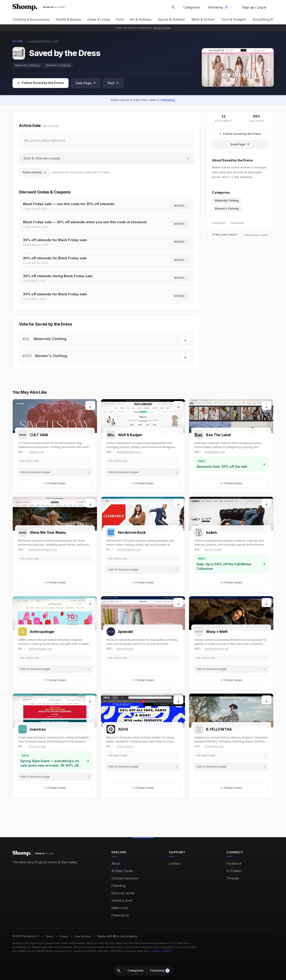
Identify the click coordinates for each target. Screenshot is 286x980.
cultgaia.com (36, 452)
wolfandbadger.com (129, 452)
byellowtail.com (214, 746)
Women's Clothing (58, 65)
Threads (233, 878)
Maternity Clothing (27, 65)
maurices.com (37, 746)
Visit (113, 83)
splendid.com (125, 649)
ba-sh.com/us (213, 549)
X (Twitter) (234, 871)
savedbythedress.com (43, 41)
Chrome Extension (125, 878)
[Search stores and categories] (173, 7)
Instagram (219, 223)
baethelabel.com (215, 452)
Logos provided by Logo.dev (91, 951)
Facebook (237, 223)
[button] (221, 7)
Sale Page (86, 83)
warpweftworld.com (217, 649)
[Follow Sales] (41, 83)
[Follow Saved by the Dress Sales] (240, 134)
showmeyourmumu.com (43, 549)
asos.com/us (125, 746)
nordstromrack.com (129, 549)
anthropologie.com (40, 649)
